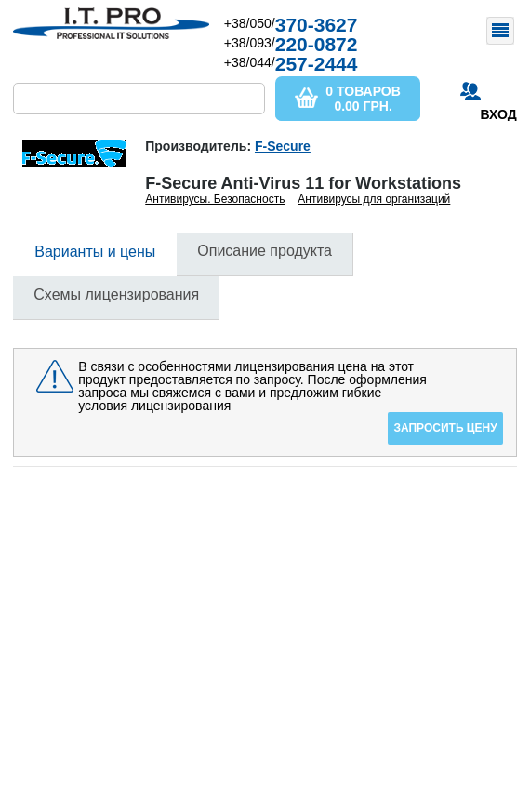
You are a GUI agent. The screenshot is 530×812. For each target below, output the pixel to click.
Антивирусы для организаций (374, 199)
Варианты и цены (95, 252)
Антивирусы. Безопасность (215, 199)
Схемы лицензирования (116, 294)
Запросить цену (445, 428)
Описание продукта (265, 251)
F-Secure (283, 146)
